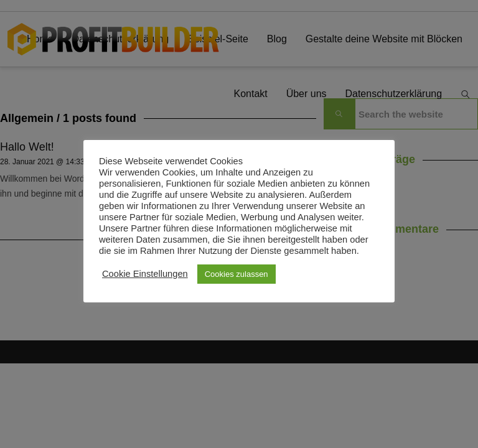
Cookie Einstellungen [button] (145, 274)
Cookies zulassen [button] (237, 274)
